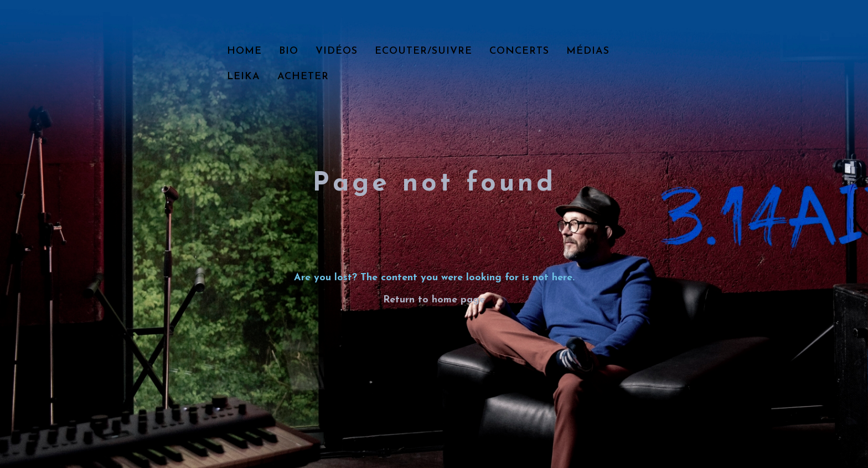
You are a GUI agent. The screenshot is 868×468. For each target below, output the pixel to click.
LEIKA (244, 77)
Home (244, 51)
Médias (588, 51)
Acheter (303, 77)
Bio (289, 51)
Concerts (519, 51)
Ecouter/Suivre (423, 51)
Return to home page (434, 300)
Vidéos (337, 51)
